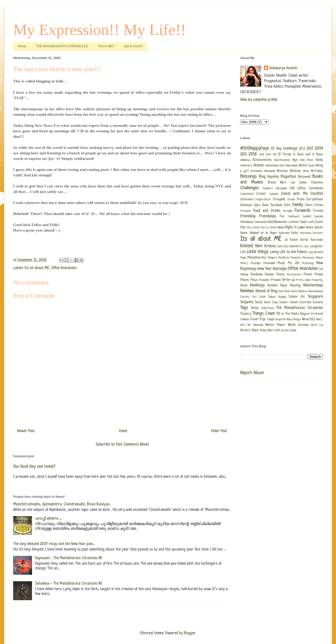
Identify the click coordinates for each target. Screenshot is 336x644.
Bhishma (295, 171)
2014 (319, 148)
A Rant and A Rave (308, 155)
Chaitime (317, 183)
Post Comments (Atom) (132, 444)
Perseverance (294, 275)
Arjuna (259, 165)
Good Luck (307, 222)
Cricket (261, 194)
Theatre (246, 314)
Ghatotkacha (261, 222)
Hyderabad (284, 233)
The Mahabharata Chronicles (300, 308)
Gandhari (307, 217)
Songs (275, 302)
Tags (244, 308)
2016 (253, 154)
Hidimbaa (280, 228)
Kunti (280, 247)
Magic (243, 258)
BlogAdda (273, 177)
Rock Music (285, 291)
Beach (311, 166)
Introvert (318, 233)
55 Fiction (285, 155)
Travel (254, 320)
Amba (319, 160)
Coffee (302, 189)
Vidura (289, 320)
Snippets (247, 302)
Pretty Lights (303, 280)
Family (298, 205)
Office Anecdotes (64, 268)
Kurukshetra (293, 247)
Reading (295, 286)
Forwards (303, 211)
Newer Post (26, 431)
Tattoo (254, 308)
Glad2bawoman (277, 222)
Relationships (313, 285)
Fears (309, 205)
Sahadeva (302, 291)
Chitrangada (281, 189)
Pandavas (256, 275)
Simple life (297, 297)
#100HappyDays (255, 148)
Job (286, 240)
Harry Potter (253, 228)
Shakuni (272, 297)
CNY (292, 189)
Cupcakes (274, 194)
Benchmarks (257, 171)
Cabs (293, 183)
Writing (263, 331)
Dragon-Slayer (263, 200)
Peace (280, 275)
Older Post (219, 431)
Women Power (275, 325)
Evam (265, 205)
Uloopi (278, 320)
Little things (258, 252)
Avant (282, 166)
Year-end (273, 331)
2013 (310, 149)
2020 (268, 155)
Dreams (291, 200)
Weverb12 (308, 320)
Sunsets (318, 302)
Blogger (190, 633)
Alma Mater (307, 160)
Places (245, 280)
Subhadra (294, 302)
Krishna (270, 246)
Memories (296, 258)
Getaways (247, 222)
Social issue (263, 302)
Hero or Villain (268, 228)
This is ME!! (106, 46)
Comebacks (316, 189)
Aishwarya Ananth (283, 68)
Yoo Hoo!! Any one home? (34, 467)
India (294, 233)
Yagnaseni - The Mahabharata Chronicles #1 (69, 558)
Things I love (264, 314)
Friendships (267, 216)
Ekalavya (246, 205)
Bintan (306, 171)
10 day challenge (284, 149)
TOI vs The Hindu (287, 314)
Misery (244, 263)
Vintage (297, 320)
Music (281, 263)
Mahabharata (257, 258)
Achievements (262, 160)
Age (295, 160)
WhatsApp (258, 325)
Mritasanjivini (269, 263)
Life (243, 252)
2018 (262, 155)
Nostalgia (280, 269)
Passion (269, 275)
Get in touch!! (133, 46)
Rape (284, 286)
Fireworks (246, 211)
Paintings (244, 275)
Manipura (272, 258)
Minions (319, 258)
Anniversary (246, 166)
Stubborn (284, 302)
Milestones (308, 258)
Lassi (306, 247)
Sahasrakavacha (315, 291)
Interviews (305, 233)
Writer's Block (249, 331)
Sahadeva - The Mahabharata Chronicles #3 (69, 584)
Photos (319, 275)
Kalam (294, 240)
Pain (321, 269)
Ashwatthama (271, 166)
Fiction (319, 205)
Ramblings (257, 285)
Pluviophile (264, 280)
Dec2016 (317, 194)
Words (292, 325)
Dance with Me (294, 194)
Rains (244, 286)
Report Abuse (252, 373)
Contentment (247, 194)
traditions (245, 320)
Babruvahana (292, 166)
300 (275, 155)
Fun (282, 217)
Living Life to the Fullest (288, 252)
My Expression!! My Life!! (99, 30)
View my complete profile (259, 100)
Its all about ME (37, 268)
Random (272, 286)
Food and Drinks (267, 211)
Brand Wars (277, 183)
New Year (265, 269)
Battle (303, 166)
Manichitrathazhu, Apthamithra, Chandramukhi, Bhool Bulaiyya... (62, 504)
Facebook (276, 205)
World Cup (317, 325)
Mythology (308, 263)
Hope (273, 233)
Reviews (247, 291)
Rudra (294, 291)
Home (22, 46)
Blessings (248, 177)
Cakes (303, 183)
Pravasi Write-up (283, 280)
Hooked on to (259, 233)
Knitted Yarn (251, 246)
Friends (318, 211)
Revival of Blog (266, 291)
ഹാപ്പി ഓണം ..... (48, 519)
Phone (308, 275)
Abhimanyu (245, 160)
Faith (287, 205)
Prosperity (317, 280)
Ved (284, 320)
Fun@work (293, 217)
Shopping (282, 297)
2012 (302, 149)
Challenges (250, 188)
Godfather (294, 222)
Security (245, 297)
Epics (257, 205)
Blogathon (288, 177)
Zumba (293, 331)
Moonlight (256, 263)
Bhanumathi (270, 171)
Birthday (317, 171)
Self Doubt (259, 297)
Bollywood (304, 177)
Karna (304, 240)
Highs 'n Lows (295, 227)
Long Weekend (315, 252)
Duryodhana (315, 200)
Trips (262, 320)
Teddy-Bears (267, 308)
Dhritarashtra (247, 200)
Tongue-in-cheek (311, 314)
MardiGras (284, 258)
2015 (243, 154)
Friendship (248, 216)
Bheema (282, 171)
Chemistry (267, 189)
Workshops (303, 325)
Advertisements (282, 160)
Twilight (271, 320)
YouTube (285, 331)
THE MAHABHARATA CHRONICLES (62, 46)
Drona (301, 200)
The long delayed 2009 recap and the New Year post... (54, 544)
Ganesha (319, 217)
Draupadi (279, 200)
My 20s (293, 263)
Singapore (315, 297)
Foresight (288, 211)
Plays (254, 280)
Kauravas (317, 240)
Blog (262, 177)
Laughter (316, 247)
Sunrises (305, 302)
